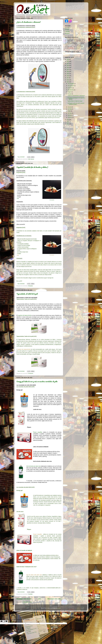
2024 (68, 63)
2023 (68, 65)
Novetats (30, 594)
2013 (68, 122)
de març (70, 113)
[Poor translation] (6, 621)
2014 (68, 120)
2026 (68, 59)
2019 (68, 74)
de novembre (71, 86)
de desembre (71, 84)
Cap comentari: (21, 157)
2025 (68, 61)
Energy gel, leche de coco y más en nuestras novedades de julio (37, 381)
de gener (70, 117)
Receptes (31, 286)
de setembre (71, 90)
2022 (68, 68)
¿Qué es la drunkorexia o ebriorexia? (29, 22)
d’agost (70, 92)
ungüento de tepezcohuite (24, 315)
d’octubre (70, 88)
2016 (68, 80)
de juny (70, 107)
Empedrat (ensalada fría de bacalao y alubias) (32, 167)
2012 (68, 124)
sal (18, 198)
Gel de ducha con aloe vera (34, 466)
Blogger (59, 608)
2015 (68, 82)
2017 (68, 78)
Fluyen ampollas (38, 432)
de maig (70, 109)
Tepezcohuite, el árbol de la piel (27, 294)
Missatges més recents (24, 599)
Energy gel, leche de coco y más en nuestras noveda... (76, 104)
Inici (39, 599)
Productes (31, 373)
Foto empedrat (52, 200)
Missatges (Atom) (28, 602)
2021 (68, 70)
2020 (68, 72)
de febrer (70, 115)
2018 (68, 76)
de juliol (70, 94)
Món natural (31, 159)
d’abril (69, 111)
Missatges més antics (54, 599)
